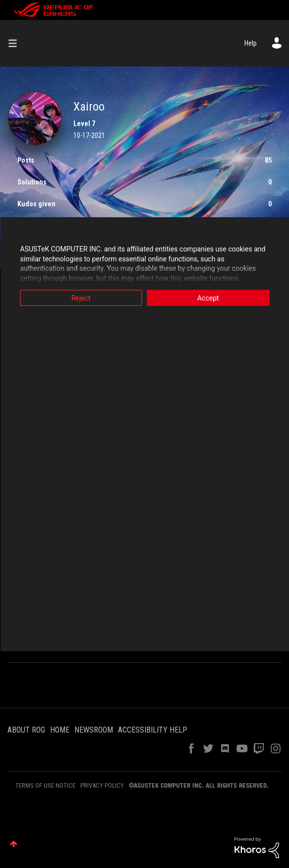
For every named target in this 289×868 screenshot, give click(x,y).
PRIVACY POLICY (102, 785)
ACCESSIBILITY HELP (153, 730)
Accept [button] (208, 298)
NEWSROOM (94, 730)
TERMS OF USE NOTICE (45, 785)
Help (251, 43)
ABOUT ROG (26, 730)
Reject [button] (81, 298)
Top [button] (14, 844)
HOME (60, 730)
